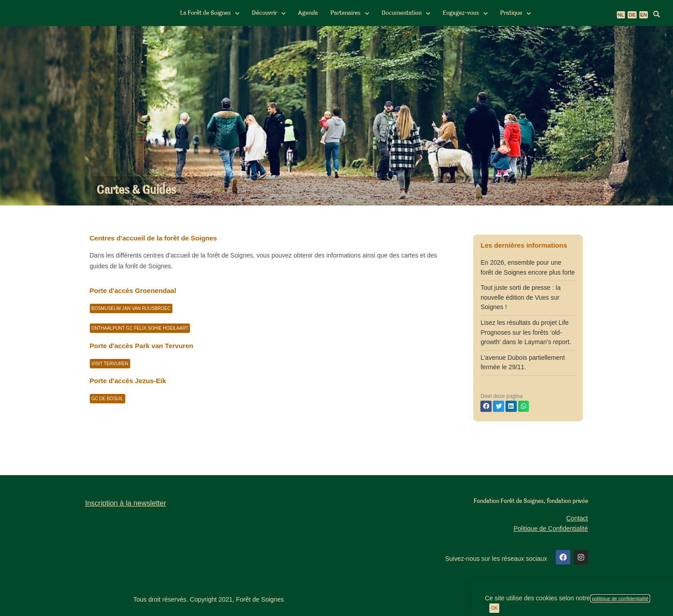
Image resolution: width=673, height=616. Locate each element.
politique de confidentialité (620, 599)
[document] (336, 308)
